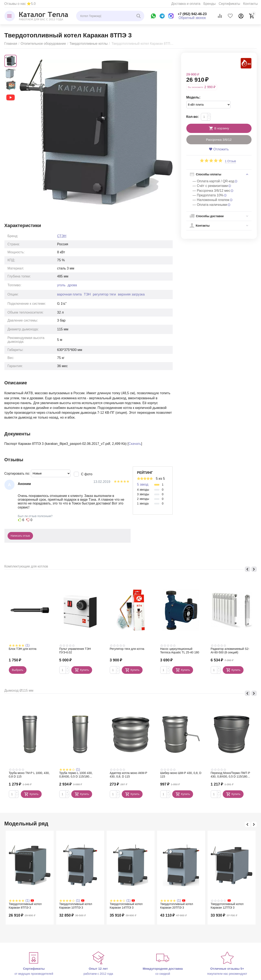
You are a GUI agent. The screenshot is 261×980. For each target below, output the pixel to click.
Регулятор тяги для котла (127, 649)
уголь (61, 285)
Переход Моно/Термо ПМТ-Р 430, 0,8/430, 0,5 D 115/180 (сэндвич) (231, 775)
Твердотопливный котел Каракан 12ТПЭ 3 (227, 906)
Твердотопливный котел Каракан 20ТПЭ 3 (177, 906)
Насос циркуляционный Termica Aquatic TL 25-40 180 (180, 651)
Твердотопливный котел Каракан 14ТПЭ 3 (126, 906)
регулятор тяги (104, 294)
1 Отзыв (230, 161)
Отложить (219, 149)
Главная (11, 44)
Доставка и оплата (186, 4)
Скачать (135, 444)
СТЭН (62, 236)
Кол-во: (193, 117)
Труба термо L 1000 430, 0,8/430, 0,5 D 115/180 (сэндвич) (76, 775)
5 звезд (143, 484)
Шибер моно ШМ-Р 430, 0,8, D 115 (181, 775)
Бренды (209, 4)
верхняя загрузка (131, 294)
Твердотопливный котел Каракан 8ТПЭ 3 (25, 906)
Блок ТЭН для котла (23, 649)
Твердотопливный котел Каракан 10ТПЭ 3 (76, 906)
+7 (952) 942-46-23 (192, 14)
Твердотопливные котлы (89, 44)
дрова (72, 285)
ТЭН (87, 294)
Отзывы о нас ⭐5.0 (20, 4)
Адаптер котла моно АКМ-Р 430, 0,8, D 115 (129, 775)
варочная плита (70, 294)
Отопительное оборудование (43, 44)
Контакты (250, 4)
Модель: (193, 97)
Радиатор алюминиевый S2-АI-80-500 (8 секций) (230, 651)
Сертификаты (229, 4)
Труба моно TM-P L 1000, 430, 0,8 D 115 (29, 775)
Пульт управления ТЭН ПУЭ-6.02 (75, 651)
